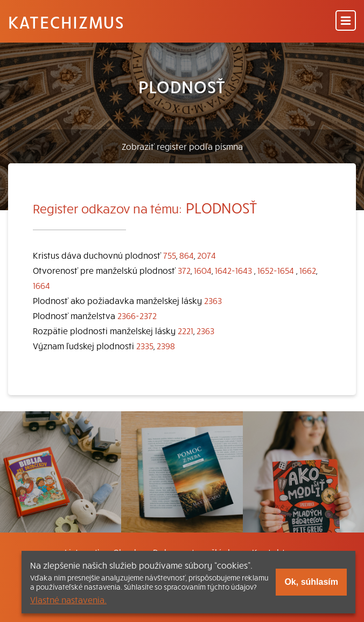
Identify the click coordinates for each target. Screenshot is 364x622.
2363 (213, 300)
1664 (41, 285)
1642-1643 (233, 270)
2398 (166, 345)
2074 (206, 255)
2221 (185, 330)
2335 (145, 345)
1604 (203, 270)
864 (187, 255)
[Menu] (346, 21)
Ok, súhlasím (311, 582)
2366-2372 (137, 315)
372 (184, 270)
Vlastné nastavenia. (68, 599)
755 (170, 255)
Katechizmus (66, 22)
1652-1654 (276, 270)
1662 (308, 270)
